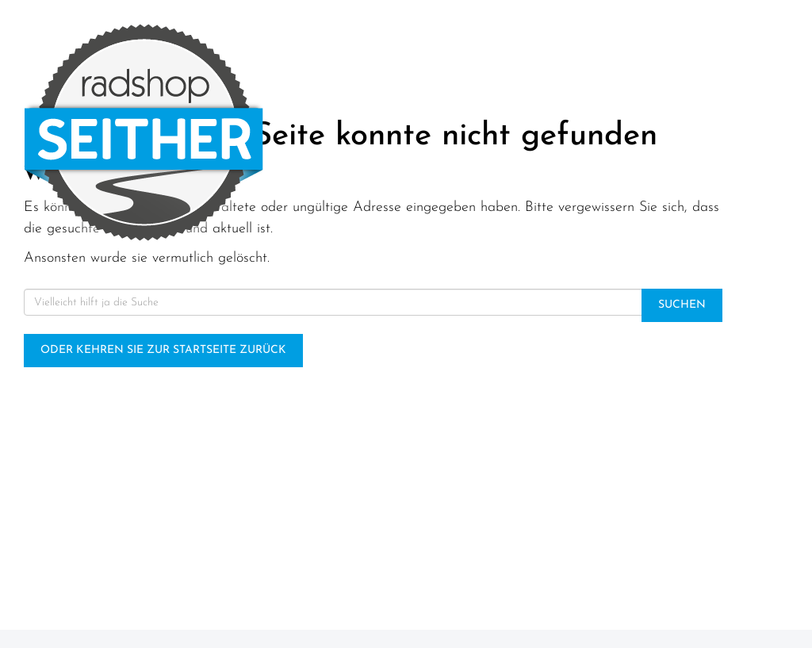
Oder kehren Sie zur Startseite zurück (163, 350)
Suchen (682, 305)
